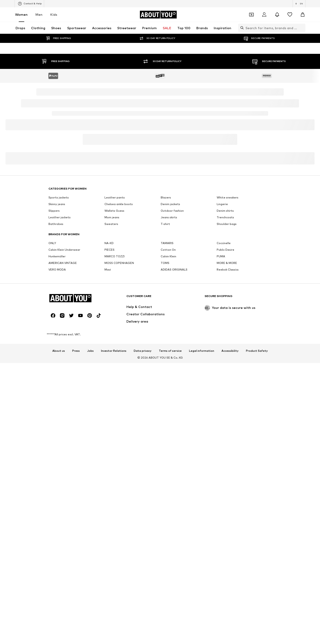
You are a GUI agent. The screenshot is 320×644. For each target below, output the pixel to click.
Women (21, 14)
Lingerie (222, 385)
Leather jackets (60, 398)
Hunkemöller (57, 437)
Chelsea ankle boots (119, 385)
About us (59, 532)
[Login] (264, 15)
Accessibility (230, 532)
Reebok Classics (228, 450)
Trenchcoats (225, 398)
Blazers (166, 378)
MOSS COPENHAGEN (119, 444)
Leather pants (115, 378)
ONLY (52, 424)
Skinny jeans (57, 385)
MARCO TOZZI (115, 437)
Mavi (108, 450)
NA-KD (109, 424)
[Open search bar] (241, 28)
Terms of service (170, 532)
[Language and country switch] (299, 4)
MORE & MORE (227, 444)
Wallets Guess (114, 392)
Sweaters (111, 405)
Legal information (202, 532)
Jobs (90, 532)
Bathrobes (56, 405)
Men (39, 14)
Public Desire (225, 431)
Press (76, 532)
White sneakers (228, 378)
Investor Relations (114, 532)
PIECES (109, 431)
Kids (54, 14)
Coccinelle (224, 424)
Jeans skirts (169, 398)
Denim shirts (225, 392)
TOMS (165, 444)
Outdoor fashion (172, 392)
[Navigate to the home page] (158, 15)
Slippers (54, 392)
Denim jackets (170, 385)
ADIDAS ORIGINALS (174, 450)
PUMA (221, 437)
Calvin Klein (168, 437)
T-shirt (165, 405)
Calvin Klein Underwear (64, 431)
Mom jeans (112, 398)
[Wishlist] (290, 15)
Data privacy (143, 532)
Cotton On (168, 431)
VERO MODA (57, 450)
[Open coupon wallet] (251, 15)
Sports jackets (59, 378)
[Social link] (53, 496)
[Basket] (303, 15)
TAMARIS (167, 424)
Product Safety (257, 532)
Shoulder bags (227, 405)
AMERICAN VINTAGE (63, 444)
